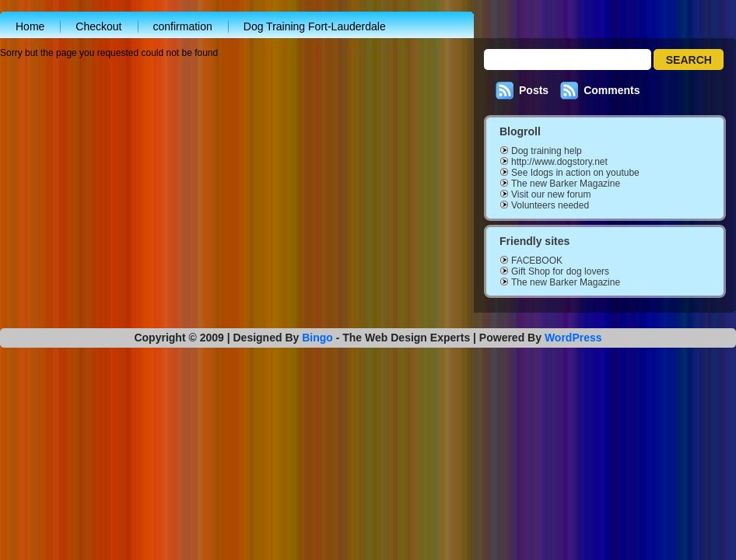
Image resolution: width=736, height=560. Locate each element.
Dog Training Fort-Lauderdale (315, 26)
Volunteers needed (550, 205)
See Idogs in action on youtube (575, 173)
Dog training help (547, 151)
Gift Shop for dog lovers (560, 271)
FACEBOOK (537, 261)
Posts (534, 90)
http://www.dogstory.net (559, 162)
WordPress (573, 338)
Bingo (317, 338)
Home (30, 26)
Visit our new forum (551, 194)
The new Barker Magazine (566, 184)
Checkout (98, 26)
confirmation (183, 26)
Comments (612, 90)
